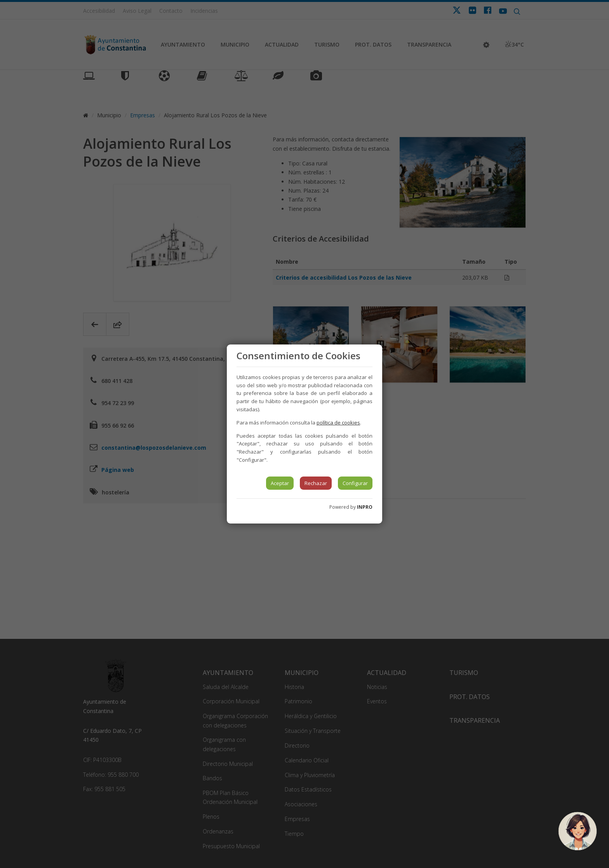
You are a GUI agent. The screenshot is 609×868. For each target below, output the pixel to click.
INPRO (365, 507)
